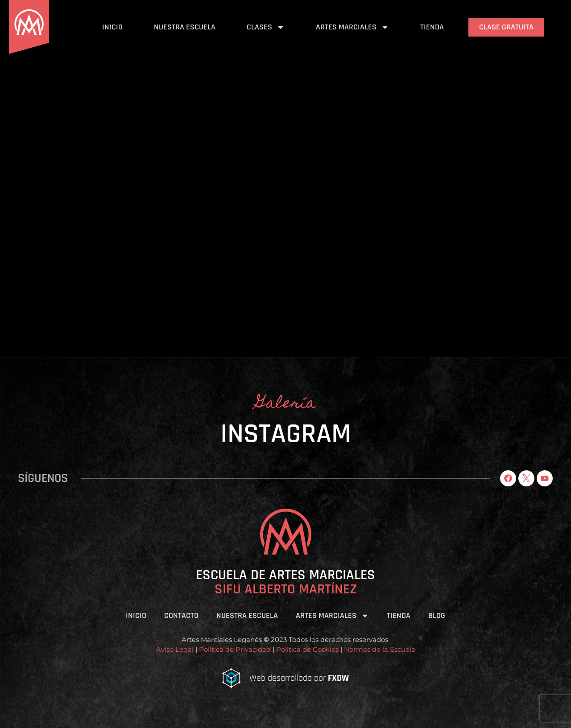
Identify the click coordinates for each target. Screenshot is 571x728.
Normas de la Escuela (380, 649)
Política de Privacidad (235, 649)
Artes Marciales (352, 27)
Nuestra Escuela (185, 27)
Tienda (432, 27)
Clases (266, 27)
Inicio (112, 27)
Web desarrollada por (299, 678)
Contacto (181, 615)
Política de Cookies (306, 649)
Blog (437, 615)
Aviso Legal (175, 649)
